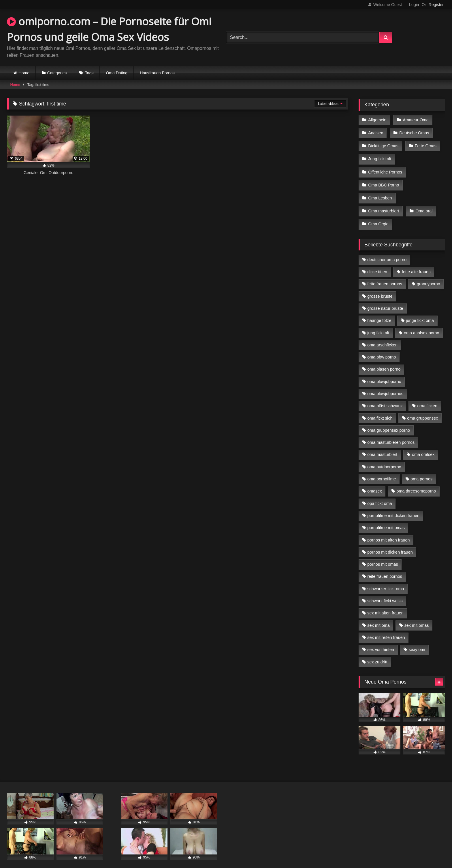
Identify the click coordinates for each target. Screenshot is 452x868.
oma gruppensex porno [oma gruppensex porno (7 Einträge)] (389, 423)
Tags (89, 73)
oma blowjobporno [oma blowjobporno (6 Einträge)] (384, 374)
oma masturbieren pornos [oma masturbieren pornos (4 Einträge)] (391, 435)
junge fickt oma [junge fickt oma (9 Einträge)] (420, 313)
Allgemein (377, 120)
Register (436, 5)
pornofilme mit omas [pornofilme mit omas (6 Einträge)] (386, 520)
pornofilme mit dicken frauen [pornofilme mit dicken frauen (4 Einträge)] (393, 508)
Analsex (375, 132)
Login (414, 5)
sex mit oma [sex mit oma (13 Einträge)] (378, 618)
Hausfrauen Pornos (157, 73)
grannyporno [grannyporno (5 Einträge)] (429, 276)
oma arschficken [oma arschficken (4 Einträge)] (382, 337)
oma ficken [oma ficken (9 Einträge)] (427, 398)
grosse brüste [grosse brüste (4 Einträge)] (380, 289)
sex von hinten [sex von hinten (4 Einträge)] (381, 642)
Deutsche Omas (414, 132)
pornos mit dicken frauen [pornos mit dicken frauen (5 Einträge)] (390, 545)
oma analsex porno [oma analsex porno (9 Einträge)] (421, 325)
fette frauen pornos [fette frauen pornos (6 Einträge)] (385, 276)
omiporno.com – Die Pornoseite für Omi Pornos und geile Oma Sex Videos (109, 29)
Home (24, 73)
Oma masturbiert (384, 205)
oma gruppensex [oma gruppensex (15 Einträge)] (422, 411)
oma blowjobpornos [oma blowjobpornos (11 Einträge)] (385, 386)
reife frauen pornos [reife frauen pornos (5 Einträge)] (385, 569)
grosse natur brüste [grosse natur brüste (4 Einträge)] (385, 301)
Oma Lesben (380, 193)
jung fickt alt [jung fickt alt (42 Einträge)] (378, 325)
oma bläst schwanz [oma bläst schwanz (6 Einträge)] (385, 398)
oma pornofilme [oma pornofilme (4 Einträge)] (382, 471)
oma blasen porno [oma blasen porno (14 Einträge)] (384, 362)
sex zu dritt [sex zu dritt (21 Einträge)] (377, 654)
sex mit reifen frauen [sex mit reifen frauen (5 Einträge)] (386, 630)
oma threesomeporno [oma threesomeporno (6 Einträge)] (416, 484)
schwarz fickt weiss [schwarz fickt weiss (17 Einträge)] (385, 593)
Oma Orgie (378, 217)
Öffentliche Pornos (385, 168)
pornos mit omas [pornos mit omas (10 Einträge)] (383, 557)
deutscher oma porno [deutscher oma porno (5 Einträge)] (387, 252)
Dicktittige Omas (383, 144)
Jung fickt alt (380, 156)
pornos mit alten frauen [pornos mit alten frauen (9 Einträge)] (388, 533)
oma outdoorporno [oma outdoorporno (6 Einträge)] (384, 459)
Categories (57, 73)
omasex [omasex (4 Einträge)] (374, 484)
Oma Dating (117, 73)
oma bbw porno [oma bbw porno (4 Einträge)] (382, 350)
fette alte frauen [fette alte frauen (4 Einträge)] (416, 264)
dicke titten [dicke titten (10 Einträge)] (377, 264)
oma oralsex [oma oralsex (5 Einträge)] (423, 447)
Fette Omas (425, 144)
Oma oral (423, 205)
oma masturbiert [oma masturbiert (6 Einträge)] (382, 447)
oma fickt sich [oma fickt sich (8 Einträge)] (380, 411)
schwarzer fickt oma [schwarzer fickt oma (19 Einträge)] (386, 581)
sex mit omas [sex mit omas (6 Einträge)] (417, 618)
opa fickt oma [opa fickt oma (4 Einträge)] (380, 496)
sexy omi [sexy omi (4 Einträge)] (417, 642)
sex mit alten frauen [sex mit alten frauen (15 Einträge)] (385, 605)
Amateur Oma (415, 120)
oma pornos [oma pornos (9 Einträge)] (421, 471)
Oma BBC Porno (384, 180)
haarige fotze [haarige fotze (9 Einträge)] (379, 313)
